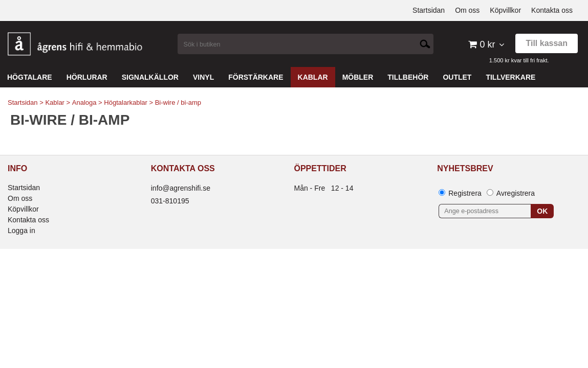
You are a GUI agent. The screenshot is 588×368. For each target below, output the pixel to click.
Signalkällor (150, 77)
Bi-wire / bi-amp (178, 102)
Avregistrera (516, 193)
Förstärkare (256, 77)
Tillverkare (510, 77)
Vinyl (203, 77)
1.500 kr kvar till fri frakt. (519, 60)
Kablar (313, 77)
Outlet (457, 77)
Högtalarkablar (126, 102)
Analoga (84, 102)
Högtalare (30, 77)
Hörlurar (87, 77)
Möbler (358, 77)
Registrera (465, 193)
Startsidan (23, 102)
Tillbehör (408, 77)
